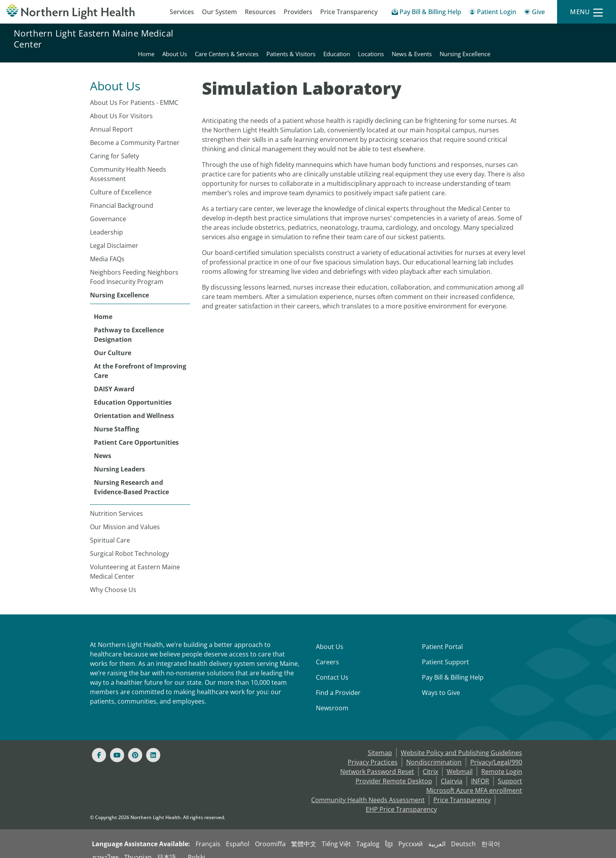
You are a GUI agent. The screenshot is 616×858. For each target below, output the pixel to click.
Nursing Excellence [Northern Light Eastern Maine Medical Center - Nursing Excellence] (577, 38)
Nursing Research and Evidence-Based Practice (131, 478)
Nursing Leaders (119, 460)
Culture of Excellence (121, 183)
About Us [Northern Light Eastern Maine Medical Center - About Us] (286, 38)
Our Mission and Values (125, 517)
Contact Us (332, 668)
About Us (330, 637)
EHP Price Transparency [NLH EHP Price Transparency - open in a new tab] (401, 800)
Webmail (460, 762)
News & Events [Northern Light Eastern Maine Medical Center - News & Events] (523, 38)
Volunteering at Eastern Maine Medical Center (135, 562)
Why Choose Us (113, 580)
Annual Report (111, 120)
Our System (219, 12)
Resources (260, 12)
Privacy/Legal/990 (496, 753)
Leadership (106, 223)
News (103, 446)
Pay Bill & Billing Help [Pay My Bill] (453, 668)
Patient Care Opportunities (136, 433)
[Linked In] (153, 746)
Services (182, 12)
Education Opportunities (133, 393)
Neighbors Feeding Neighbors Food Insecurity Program (134, 268)
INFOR (480, 772)
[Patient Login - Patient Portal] (493, 13)
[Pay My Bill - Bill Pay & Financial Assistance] (426, 13)
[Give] (534, 13)
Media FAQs (107, 249)
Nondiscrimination (434, 753)
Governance (108, 209)
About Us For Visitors (121, 106)
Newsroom (332, 698)
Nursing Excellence (119, 286)
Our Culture (113, 343)
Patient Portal (442, 637)
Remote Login (502, 762)
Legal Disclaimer (114, 236)
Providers (298, 12)
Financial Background (122, 196)
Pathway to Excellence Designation (129, 325)
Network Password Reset (377, 762)
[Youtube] (117, 746)
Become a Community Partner (135, 133)
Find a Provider (338, 683)
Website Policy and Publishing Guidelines (461, 743)
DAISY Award (114, 379)
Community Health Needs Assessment (128, 165)
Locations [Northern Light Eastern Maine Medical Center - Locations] (482, 38)
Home (103, 307)
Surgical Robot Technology (129, 544)
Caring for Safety (115, 147)
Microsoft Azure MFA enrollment (474, 781)
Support (510, 772)
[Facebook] (99, 746)
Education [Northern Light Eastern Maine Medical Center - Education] (448, 38)
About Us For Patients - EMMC (134, 93)
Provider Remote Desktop (394, 772)
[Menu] (587, 12)
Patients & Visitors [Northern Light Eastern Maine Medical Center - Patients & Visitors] (402, 38)
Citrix (430, 762)
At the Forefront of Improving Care (140, 361)
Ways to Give (441, 683)
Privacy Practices (373, 753)
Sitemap (380, 743)
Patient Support (445, 653)
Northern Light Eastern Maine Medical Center (93, 38)
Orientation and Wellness (134, 406)
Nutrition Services (116, 504)
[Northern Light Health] (77, 12)
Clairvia (452, 772)
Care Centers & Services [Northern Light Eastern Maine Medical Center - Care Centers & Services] (338, 38)
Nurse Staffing (116, 420)
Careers (327, 653)
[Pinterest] (135, 746)
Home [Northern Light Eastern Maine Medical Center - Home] (258, 38)
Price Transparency (349, 12)
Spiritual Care (110, 531)
